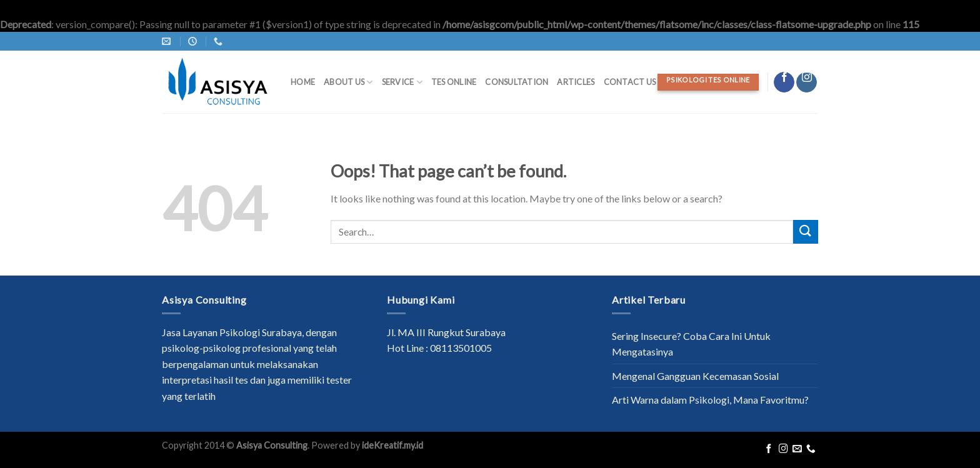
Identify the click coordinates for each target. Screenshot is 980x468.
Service (402, 82)
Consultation (517, 82)
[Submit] (806, 232)
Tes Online (454, 82)
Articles (576, 82)
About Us (348, 82)
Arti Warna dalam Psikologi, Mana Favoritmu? (710, 400)
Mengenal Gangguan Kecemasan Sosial (695, 376)
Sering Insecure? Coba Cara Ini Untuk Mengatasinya (691, 344)
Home (303, 82)
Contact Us (630, 82)
